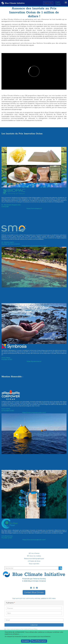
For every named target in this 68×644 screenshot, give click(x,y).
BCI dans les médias (34, 556)
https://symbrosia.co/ (34, 361)
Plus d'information (39, 641)
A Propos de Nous (34, 561)
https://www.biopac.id (34, 208)
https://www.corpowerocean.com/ (34, 412)
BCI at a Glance (34, 553)
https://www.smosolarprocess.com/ (34, 246)
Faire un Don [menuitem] (48, 3)
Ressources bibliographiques (34, 558)
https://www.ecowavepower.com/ (34, 540)
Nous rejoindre (34, 564)
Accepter (26, 641)
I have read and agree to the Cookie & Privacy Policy (21, 629)
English (58, 2)
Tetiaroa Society (39, 579)
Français (58, 4)
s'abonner (34, 625)
